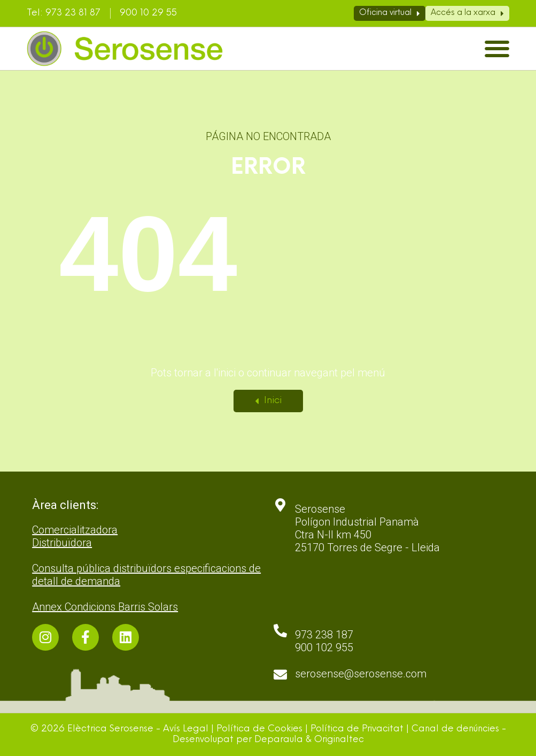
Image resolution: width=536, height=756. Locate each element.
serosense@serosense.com (361, 674)
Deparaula (279, 740)
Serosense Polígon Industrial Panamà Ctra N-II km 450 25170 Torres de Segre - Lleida (367, 528)
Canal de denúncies (455, 729)
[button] (497, 49)
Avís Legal (186, 729)
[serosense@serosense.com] (280, 674)
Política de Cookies (259, 729)
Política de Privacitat (357, 729)
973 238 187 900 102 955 (324, 641)
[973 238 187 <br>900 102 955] (280, 631)
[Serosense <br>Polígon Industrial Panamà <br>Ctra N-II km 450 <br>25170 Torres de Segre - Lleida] (280, 505)
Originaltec (339, 740)
